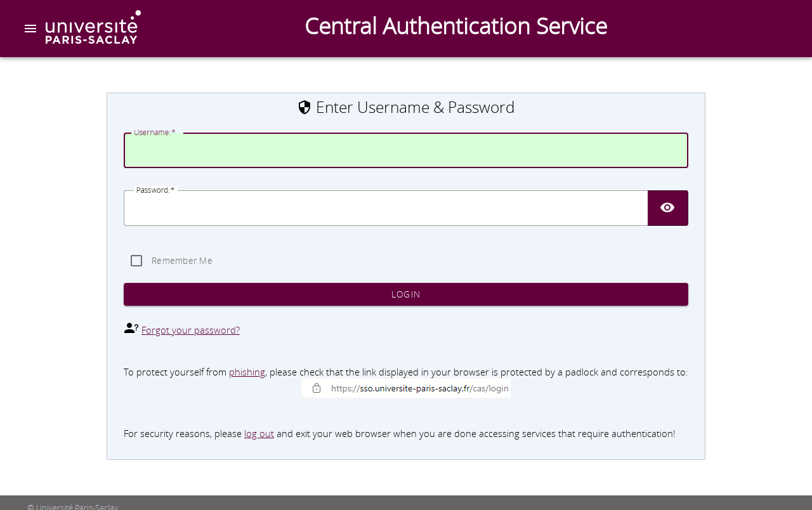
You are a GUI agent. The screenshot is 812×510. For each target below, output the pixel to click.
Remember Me (182, 261)
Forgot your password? (191, 330)
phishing (247, 372)
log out (259, 434)
